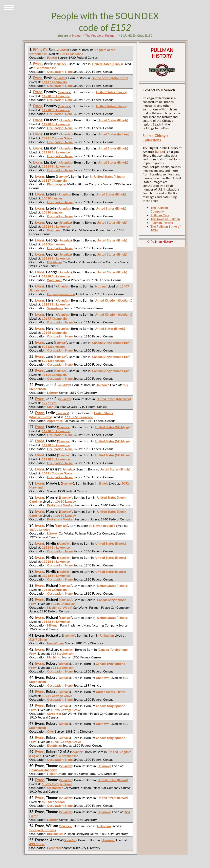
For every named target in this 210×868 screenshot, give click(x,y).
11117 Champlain (54, 82)
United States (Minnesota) (110, 78)
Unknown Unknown (43, 770)
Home (76, 35)
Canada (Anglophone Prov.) (111, 343)
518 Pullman (38, 639)
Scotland (101, 286)
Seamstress (55, 308)
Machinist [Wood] (60, 607)
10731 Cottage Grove (57, 138)
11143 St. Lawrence (56, 304)
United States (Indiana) (113, 134)
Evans (38, 64)
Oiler (51, 731)
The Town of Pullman (165, 219)
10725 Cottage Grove (66, 710)
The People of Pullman (101, 35)
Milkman (53, 625)
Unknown (102, 385)
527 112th (49, 403)
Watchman (55, 230)
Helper (52, 774)
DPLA (160, 152)
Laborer (53, 392)
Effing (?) (40, 50)
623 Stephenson (45, 68)
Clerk (51, 407)
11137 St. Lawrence (79, 417)
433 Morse (37, 844)
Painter (52, 57)
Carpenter (54, 713)
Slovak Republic (104, 525)
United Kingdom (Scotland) (113, 300)
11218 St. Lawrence (56, 96)
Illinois (104, 483)
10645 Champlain (54, 318)
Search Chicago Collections (155, 138)
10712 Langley (40, 529)
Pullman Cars (160, 215)
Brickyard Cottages (43, 830)
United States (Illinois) (107, 64)
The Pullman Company (159, 209)
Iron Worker (56, 643)
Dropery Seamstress (61, 294)
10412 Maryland (72, 54)
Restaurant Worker (60, 505)
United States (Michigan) (114, 399)
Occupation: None (60, 71)
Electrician (54, 262)
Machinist (54, 657)
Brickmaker (55, 834)
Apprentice (55, 421)
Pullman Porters (162, 223)
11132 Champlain (54, 375)
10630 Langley (52, 198)
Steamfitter (55, 788)
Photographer (57, 184)
